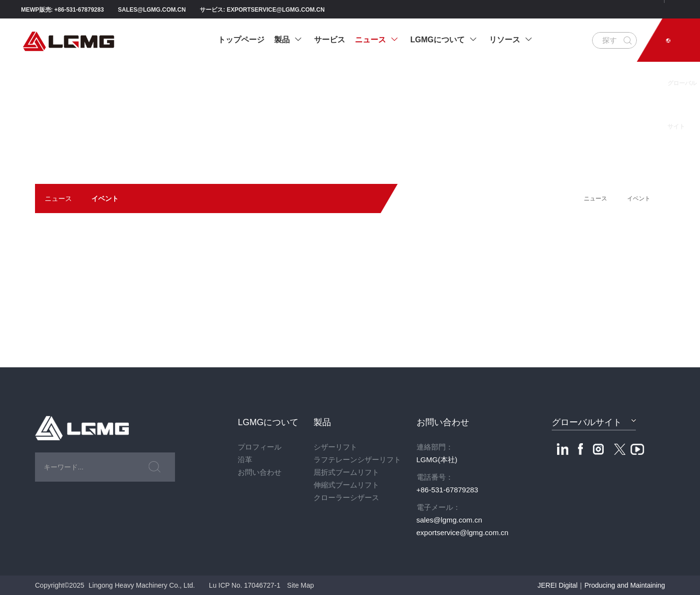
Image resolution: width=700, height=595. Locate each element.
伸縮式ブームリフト (346, 485)
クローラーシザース (346, 497)
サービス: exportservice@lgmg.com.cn (262, 10)
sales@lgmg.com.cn (152, 10)
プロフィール (260, 447)
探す (610, 40)
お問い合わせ (260, 472)
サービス (330, 40)
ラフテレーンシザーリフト (357, 460)
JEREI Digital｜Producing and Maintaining (601, 585)
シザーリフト (335, 447)
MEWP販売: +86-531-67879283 (62, 10)
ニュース (376, 40)
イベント (105, 198)
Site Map (301, 585)
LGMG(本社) (437, 460)
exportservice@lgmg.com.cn (463, 532)
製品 (288, 40)
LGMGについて (444, 40)
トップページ (241, 40)
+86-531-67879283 (447, 490)
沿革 (245, 460)
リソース (511, 40)
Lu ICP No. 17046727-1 (245, 585)
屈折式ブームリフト (346, 472)
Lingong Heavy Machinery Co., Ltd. (142, 585)
